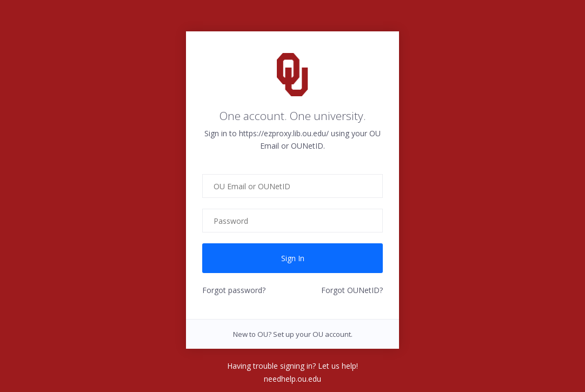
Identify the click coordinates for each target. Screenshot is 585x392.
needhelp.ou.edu (292, 379)
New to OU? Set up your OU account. (293, 334)
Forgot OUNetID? (352, 290)
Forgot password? (234, 290)
